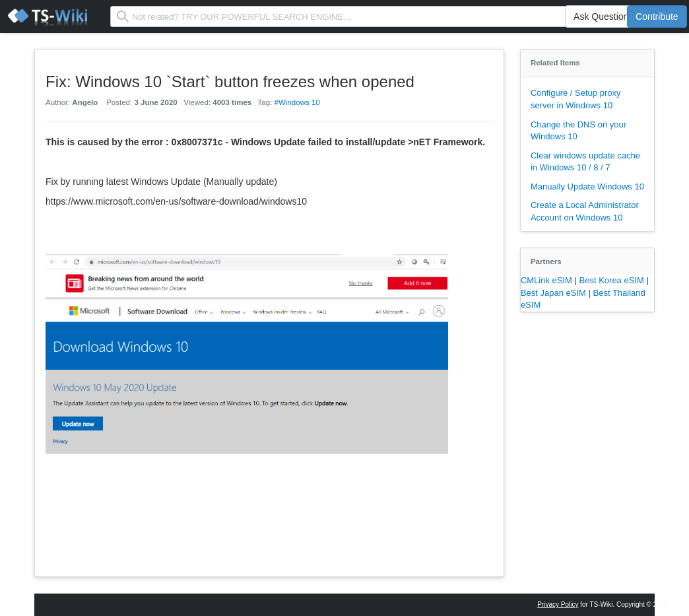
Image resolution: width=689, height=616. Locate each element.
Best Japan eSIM (555, 293)
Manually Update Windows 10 (587, 187)
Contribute (657, 17)
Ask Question (601, 17)
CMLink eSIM (548, 280)
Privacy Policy (558, 604)
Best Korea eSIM (613, 280)
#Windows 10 (297, 102)
